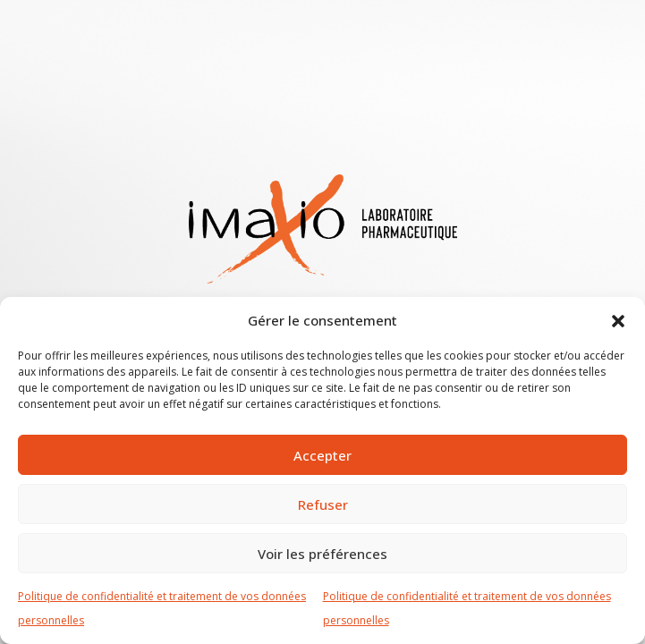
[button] (618, 320)
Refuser (323, 504)
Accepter (322, 455)
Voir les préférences (322, 554)
